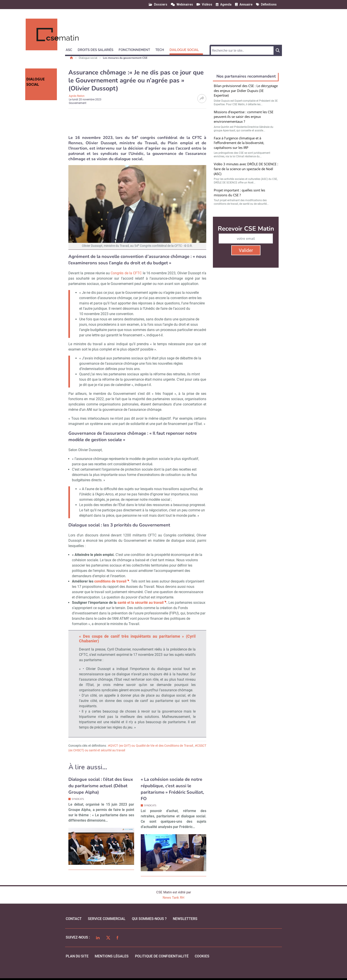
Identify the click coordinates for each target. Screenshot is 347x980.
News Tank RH (173, 898)
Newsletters (185, 919)
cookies (202, 956)
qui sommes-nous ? (149, 919)
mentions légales (112, 956)
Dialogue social (88, 58)
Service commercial (107, 919)
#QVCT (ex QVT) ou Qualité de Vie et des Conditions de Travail (151, 746)
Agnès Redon (77, 96)
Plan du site (77, 956)
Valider (246, 250)
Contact (74, 919)
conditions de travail (110, 581)
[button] (71, 49)
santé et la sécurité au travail (141, 603)
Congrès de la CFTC (126, 273)
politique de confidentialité (162, 956)
